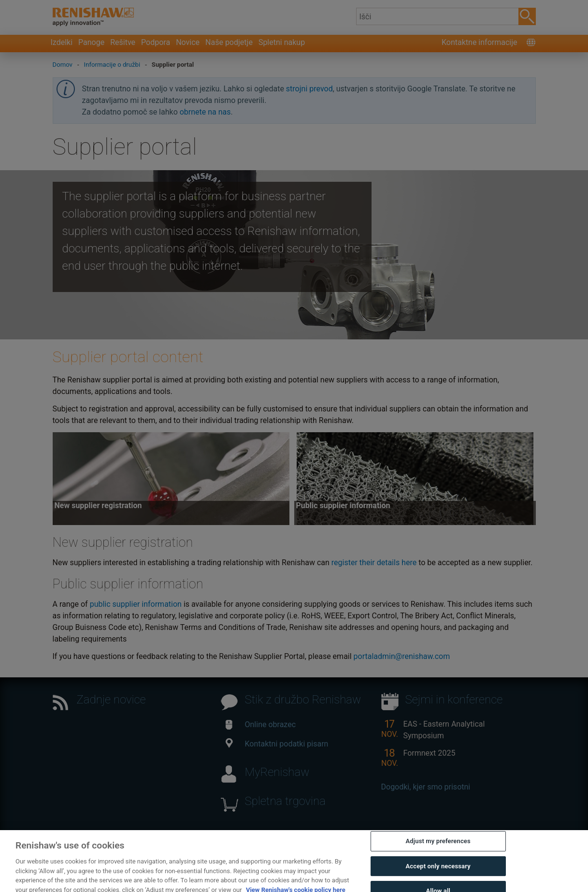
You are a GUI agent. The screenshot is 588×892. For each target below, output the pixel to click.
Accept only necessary (438, 873)
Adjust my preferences (438, 849)
